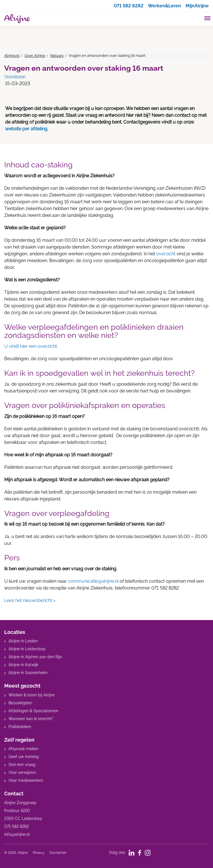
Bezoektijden (20, 703)
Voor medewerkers (26, 780)
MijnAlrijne (197, 6)
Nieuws (57, 56)
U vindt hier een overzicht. (31, 346)
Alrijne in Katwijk (23, 665)
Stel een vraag (22, 765)
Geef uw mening (24, 757)
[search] (197, 18)
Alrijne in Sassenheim (28, 673)
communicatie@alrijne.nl (93, 581)
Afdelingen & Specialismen (33, 711)
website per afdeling (26, 129)
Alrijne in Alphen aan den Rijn (35, 657)
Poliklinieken (20, 727)
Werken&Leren (164, 6)
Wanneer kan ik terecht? (31, 719)
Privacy (39, 853)
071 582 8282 (129, 6)
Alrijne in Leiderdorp (27, 649)
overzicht (166, 254)
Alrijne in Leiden (23, 641)
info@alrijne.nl (17, 834)
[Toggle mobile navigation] (207, 19)
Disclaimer (58, 853)
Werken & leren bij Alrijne (32, 695)
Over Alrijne (35, 56)
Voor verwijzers (22, 772)
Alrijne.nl (12, 56)
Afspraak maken (23, 749)
